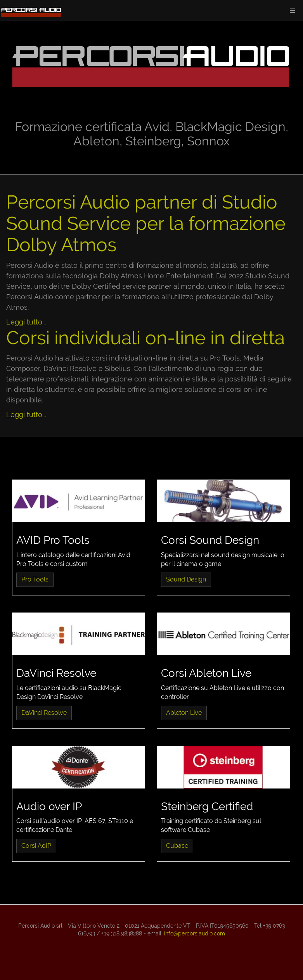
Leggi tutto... (26, 322)
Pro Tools (35, 579)
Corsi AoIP (36, 846)
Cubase (177, 846)
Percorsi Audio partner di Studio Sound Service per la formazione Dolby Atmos (146, 223)
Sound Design (186, 579)
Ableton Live (184, 713)
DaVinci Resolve (44, 713)
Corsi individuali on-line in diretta (145, 338)
